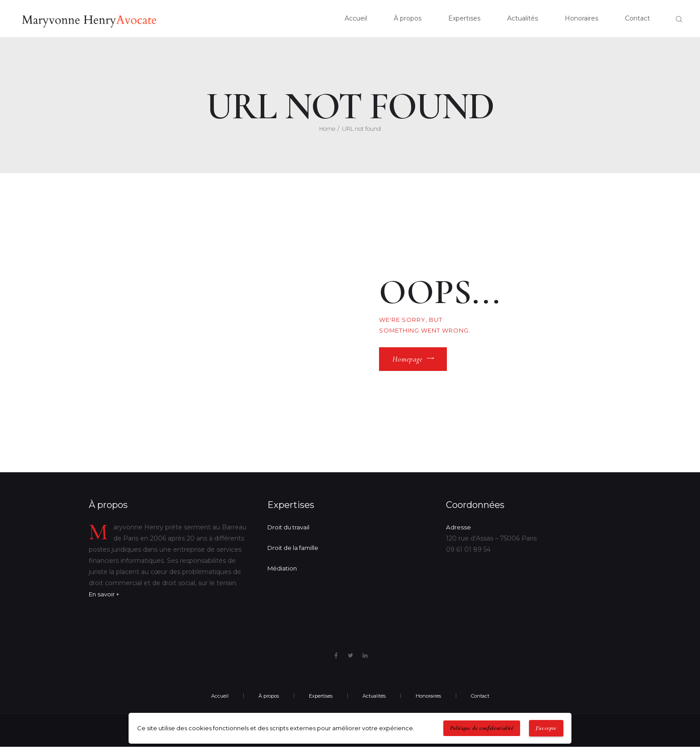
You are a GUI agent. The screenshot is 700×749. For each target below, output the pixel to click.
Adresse (458, 529)
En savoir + (106, 596)
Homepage (408, 361)
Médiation (283, 570)
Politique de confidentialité (482, 728)
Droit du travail (290, 529)
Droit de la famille (295, 549)
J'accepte (546, 728)
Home (327, 130)
